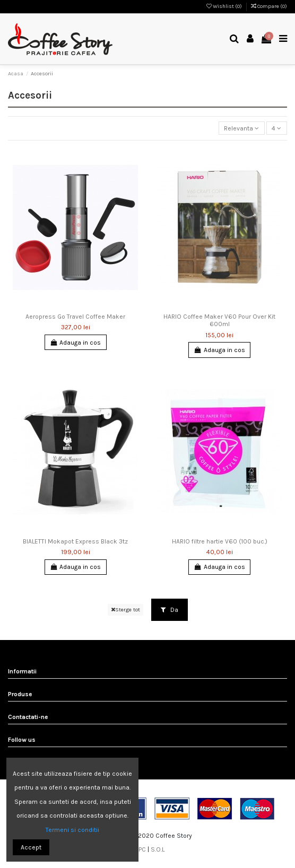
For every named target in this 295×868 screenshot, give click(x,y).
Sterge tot (125, 610)
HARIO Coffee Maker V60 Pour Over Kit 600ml (219, 320)
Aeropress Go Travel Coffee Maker (75, 317)
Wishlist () (225, 6)
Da (170, 610)
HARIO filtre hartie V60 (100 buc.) (220, 541)
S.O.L (158, 849)
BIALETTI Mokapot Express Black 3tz (75, 541)
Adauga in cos (75, 343)
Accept (31, 847)
